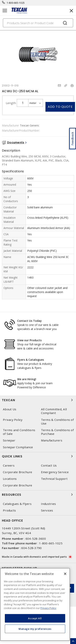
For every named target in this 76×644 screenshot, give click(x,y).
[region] (35, 604)
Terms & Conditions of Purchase (57, 432)
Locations (10, 479)
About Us (10, 409)
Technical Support (54, 479)
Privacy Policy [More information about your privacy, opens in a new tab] (48, 608)
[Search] (38, 23)
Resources (38, 495)
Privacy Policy (13, 420)
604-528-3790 (31, 548)
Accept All (35, 618)
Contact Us (49, 465)
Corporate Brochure (18, 472)
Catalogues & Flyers (17, 504)
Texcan (38, 400)
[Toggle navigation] (5, 11)
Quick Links (38, 456)
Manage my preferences (35, 629)
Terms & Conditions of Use (57, 422)
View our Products (29, 340)
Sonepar (9, 440)
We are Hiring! (27, 379)
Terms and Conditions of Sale (19, 432)
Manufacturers (52, 440)
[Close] (65, 574)
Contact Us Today (29, 321)
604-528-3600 (36, 539)
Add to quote (60, 107)
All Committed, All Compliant (54, 411)
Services (47, 510)
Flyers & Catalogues (31, 360)
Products (9, 510)
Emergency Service (55, 472)
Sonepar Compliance (18, 447)
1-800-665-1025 (16, 3)
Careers (9, 465)
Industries (49, 504)
